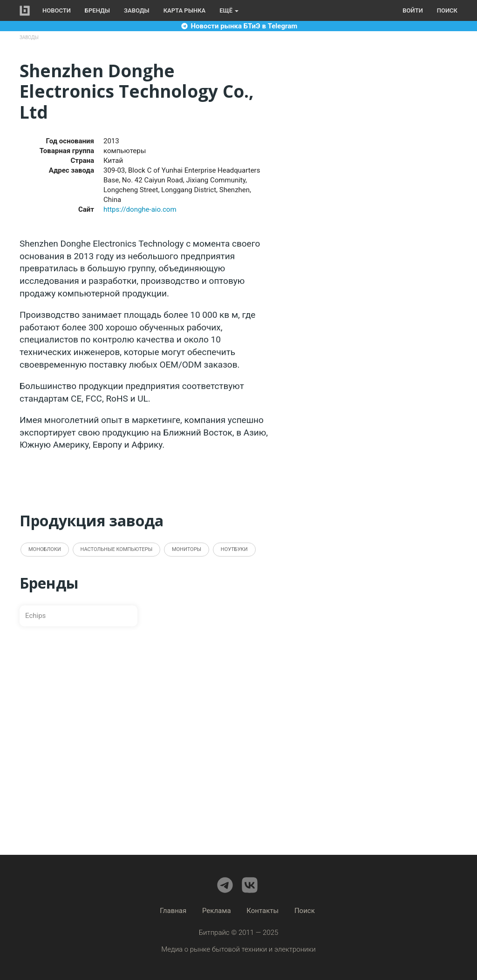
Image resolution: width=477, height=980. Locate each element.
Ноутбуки (234, 549)
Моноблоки (45, 549)
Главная (173, 911)
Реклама (217, 911)
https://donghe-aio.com (140, 209)
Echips (35, 616)
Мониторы (187, 549)
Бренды (97, 10)
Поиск (447, 10)
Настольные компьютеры (117, 549)
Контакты (262, 911)
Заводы (137, 10)
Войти (412, 10)
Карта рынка (185, 10)
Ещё (229, 10)
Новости (57, 10)
